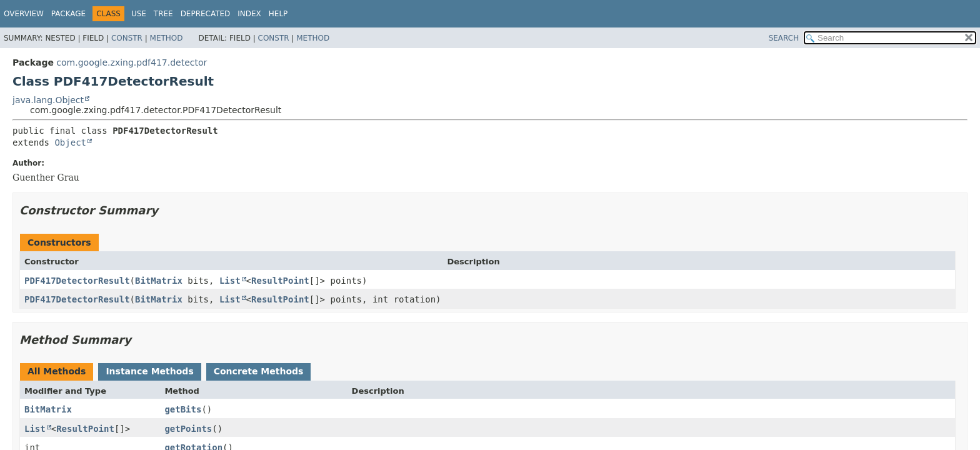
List (230, 281)
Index (249, 14)
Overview (24, 14)
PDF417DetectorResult (77, 281)
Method (167, 38)
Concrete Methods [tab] (259, 371)
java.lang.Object (48, 100)
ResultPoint (280, 281)
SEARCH (784, 38)
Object (70, 142)
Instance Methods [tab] (149, 371)
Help (278, 14)
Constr (127, 38)
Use (139, 14)
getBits (183, 409)
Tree (163, 14)
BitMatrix (159, 281)
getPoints (188, 429)
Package (68, 14)
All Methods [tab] (57, 371)
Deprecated (206, 14)
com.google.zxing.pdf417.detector (132, 62)
